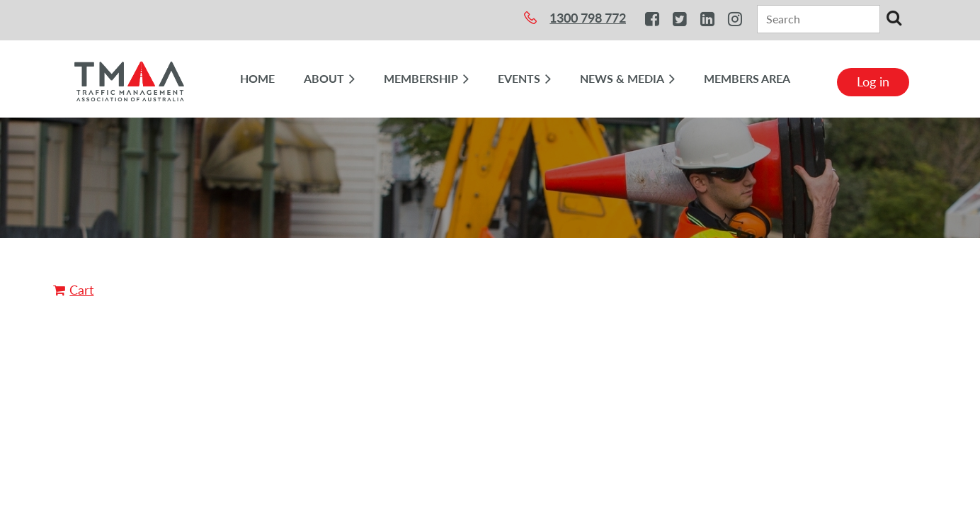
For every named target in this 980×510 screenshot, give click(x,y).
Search (894, 18)
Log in (873, 81)
